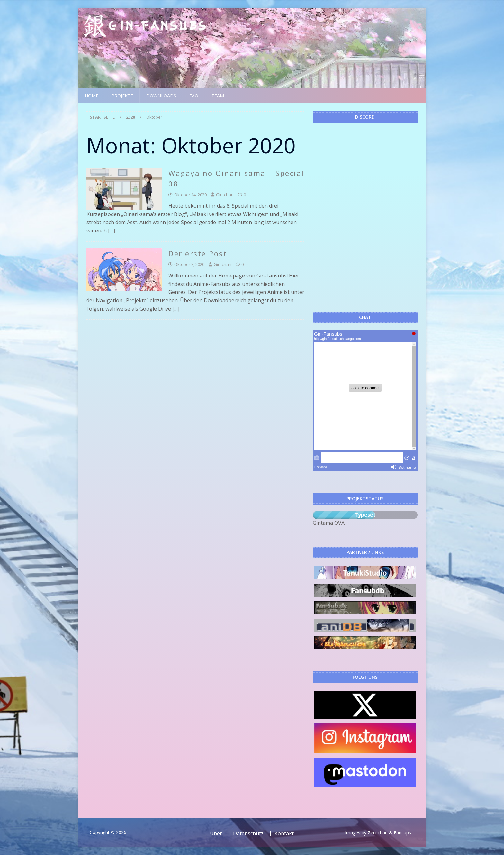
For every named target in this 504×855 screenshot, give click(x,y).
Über (216, 833)
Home (92, 96)
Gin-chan (225, 195)
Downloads (161, 96)
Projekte (122, 96)
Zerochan (378, 833)
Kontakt (284, 833)
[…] (112, 231)
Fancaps (402, 833)
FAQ (194, 96)
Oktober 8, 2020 (189, 264)
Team (218, 96)
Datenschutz (248, 833)
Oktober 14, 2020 (190, 195)
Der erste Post (198, 253)
